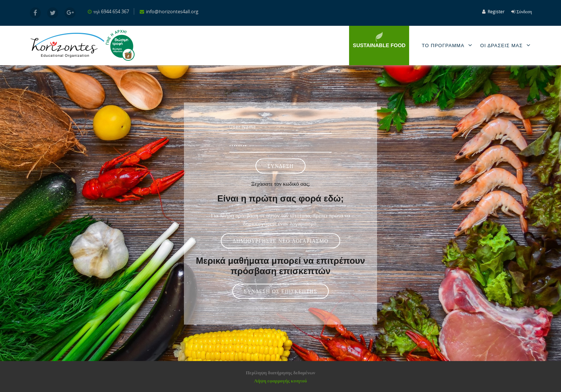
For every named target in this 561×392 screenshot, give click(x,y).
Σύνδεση (524, 11)
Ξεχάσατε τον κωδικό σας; (280, 183)
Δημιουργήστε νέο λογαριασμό (280, 241)
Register (496, 11)
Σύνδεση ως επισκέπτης (281, 291)
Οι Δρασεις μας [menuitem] (507, 45)
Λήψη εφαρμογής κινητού (280, 381)
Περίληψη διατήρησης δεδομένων (280, 372)
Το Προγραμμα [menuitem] (448, 45)
